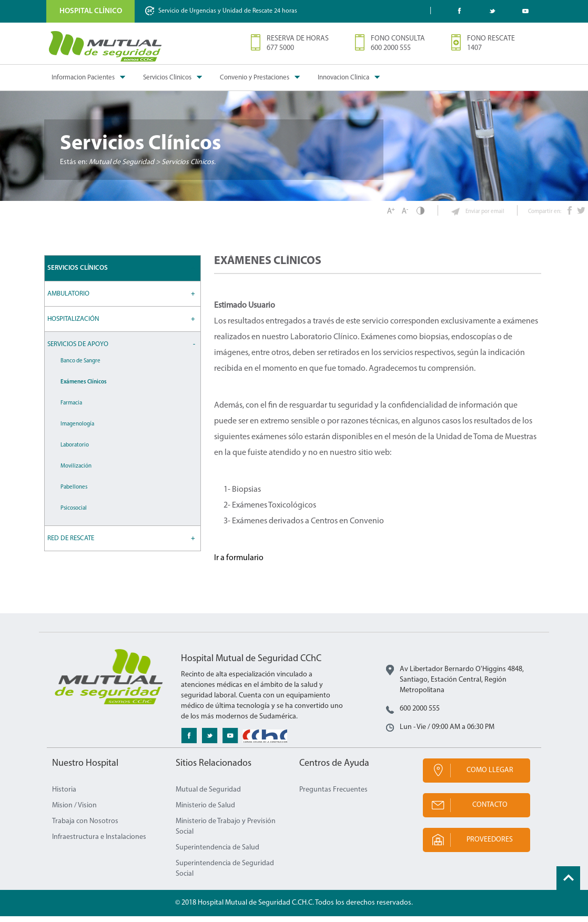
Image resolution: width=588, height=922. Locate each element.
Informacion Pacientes (83, 78)
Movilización (76, 472)
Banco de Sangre (80, 367)
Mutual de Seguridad (208, 796)
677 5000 (280, 48)
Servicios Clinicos (167, 78)
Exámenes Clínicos (84, 388)
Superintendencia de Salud (217, 853)
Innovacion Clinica (343, 78)
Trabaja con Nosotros (85, 827)
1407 (474, 48)
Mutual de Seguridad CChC (106, 46)
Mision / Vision (74, 811)
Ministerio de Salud (205, 811)
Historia (64, 796)
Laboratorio (75, 451)
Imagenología (77, 430)
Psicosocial (74, 514)
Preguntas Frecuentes (333, 796)
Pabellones (74, 493)
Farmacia (71, 409)
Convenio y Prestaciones (255, 78)
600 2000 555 (391, 48)
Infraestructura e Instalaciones (99, 843)
